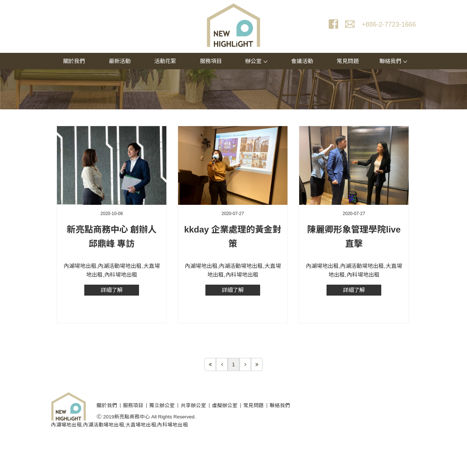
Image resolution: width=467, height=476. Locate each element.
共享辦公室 (193, 406)
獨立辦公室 (162, 406)
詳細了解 (112, 290)
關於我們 (74, 61)
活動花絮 (165, 61)
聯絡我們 (393, 61)
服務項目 (211, 61)
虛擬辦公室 (225, 406)
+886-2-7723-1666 (389, 24)
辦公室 (256, 61)
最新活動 (120, 61)
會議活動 (302, 61)
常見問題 (348, 61)
